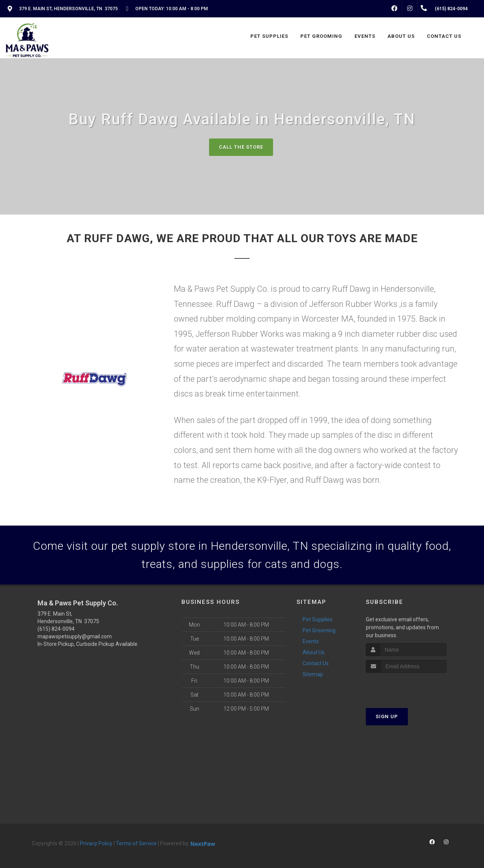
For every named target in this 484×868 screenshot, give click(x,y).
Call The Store (241, 147)
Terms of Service (136, 843)
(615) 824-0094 (56, 629)
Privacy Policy (96, 843)
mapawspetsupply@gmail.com (75, 636)
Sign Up (387, 716)
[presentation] (406, 687)
